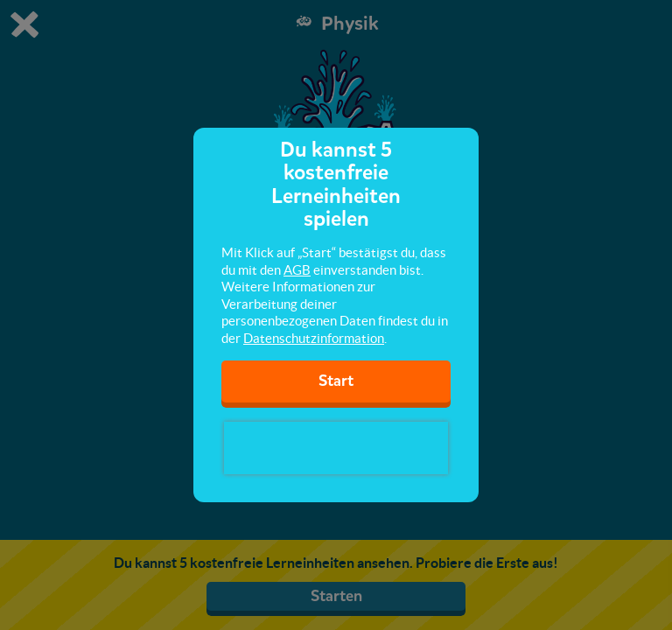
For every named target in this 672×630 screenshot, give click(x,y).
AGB (297, 270)
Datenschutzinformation (314, 338)
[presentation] (336, 448)
